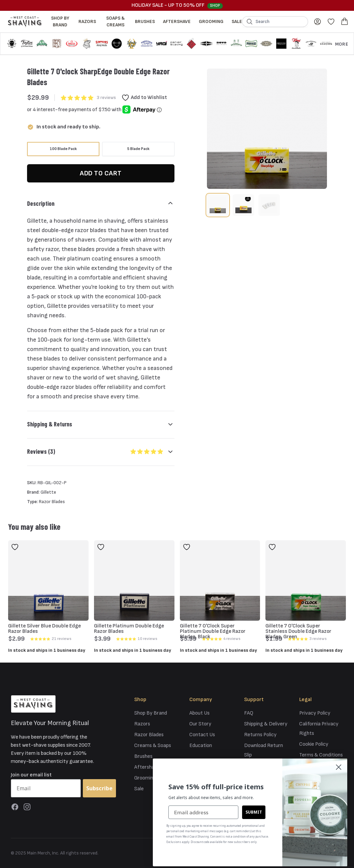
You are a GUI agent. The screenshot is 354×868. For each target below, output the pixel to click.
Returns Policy (260, 735)
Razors (87, 21)
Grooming (211, 21)
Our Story (200, 724)
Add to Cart (101, 173)
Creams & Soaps (153, 746)
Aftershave (177, 21)
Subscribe (99, 788)
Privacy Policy (315, 713)
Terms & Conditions (321, 755)
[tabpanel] (267, 129)
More (342, 44)
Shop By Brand (60, 21)
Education (201, 746)
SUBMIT (254, 812)
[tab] (218, 205)
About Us (199, 713)
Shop (215, 6)
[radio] (63, 149)
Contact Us (202, 735)
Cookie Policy (314, 744)
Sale (237, 21)
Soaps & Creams (115, 21)
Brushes (145, 21)
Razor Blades (149, 735)
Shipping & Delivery (266, 724)
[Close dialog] (339, 767)
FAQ (249, 713)
